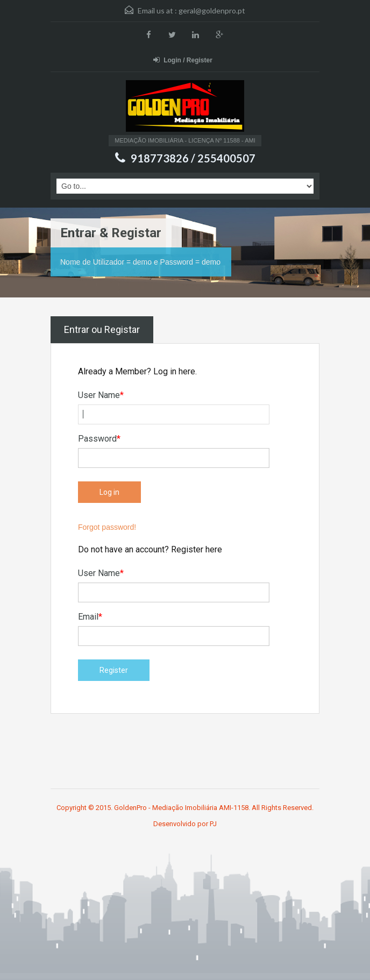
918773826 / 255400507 (193, 158)
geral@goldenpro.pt (212, 10)
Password (99, 439)
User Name (101, 395)
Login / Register (183, 60)
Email (90, 617)
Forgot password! (107, 527)
